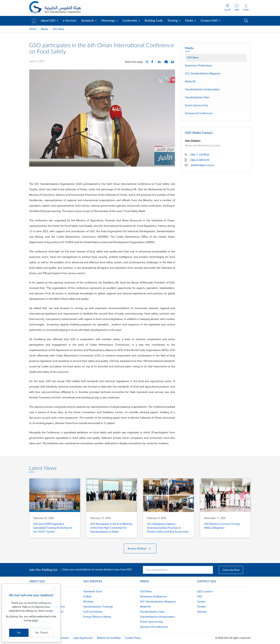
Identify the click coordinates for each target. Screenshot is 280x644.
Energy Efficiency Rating (97, 617)
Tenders (202, 607)
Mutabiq (88, 602)
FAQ (199, 597)
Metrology (110, 21)
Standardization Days (197, 97)
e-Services (70, 21)
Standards (89, 21)
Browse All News (140, 549)
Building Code (154, 21)
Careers (201, 602)
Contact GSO (210, 21)
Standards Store (93, 591)
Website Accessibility (109, 638)
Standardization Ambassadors (202, 89)
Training (174, 21)
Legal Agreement (83, 638)
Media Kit (190, 81)
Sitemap (202, 612)
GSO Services (93, 581)
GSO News (58, 29)
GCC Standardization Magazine (203, 73)
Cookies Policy (133, 638)
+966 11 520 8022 (199, 155)
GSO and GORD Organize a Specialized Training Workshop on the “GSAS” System (53, 528)
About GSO (49, 21)
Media (191, 21)
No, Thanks (42, 633)
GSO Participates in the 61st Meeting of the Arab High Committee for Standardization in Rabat (111, 528)
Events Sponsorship (196, 105)
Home (33, 29)
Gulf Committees (93, 612)
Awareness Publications (199, 66)
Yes (19, 633)
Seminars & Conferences (199, 113)
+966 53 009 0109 (199, 160)
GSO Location (205, 591)
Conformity (131, 21)
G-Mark (87, 597)
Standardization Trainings (98, 607)
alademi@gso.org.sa (202, 165)
